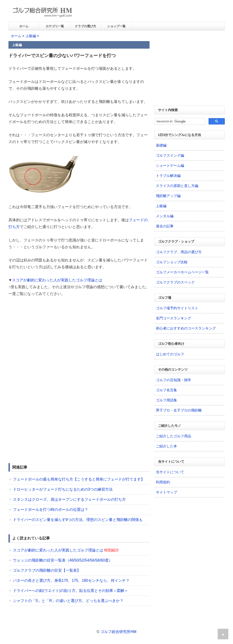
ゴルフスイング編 (170, 155)
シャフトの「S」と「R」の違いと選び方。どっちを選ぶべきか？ (68, 601)
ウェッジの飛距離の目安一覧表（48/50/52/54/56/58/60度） (63, 560)
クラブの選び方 (85, 26)
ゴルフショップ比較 (172, 262)
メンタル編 (165, 216)
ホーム (24, 26)
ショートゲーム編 (170, 165)
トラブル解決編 (168, 176)
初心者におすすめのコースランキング (186, 328)
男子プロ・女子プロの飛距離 (179, 410)
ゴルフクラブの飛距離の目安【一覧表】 (47, 570)
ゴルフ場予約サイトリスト (177, 308)
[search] (179, 121)
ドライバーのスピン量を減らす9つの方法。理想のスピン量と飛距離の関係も (78, 520)
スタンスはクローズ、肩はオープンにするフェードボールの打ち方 (69, 499)
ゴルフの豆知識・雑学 (174, 380)
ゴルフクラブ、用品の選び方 (179, 252)
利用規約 (163, 482)
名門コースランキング (174, 318)
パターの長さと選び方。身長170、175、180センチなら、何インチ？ (71, 580)
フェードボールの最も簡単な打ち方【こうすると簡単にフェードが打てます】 (79, 479)
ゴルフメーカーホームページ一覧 (182, 272)
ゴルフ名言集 (166, 390)
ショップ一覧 (116, 26)
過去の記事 (165, 226)
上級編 (31, 36)
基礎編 (161, 145)
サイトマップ (166, 492)
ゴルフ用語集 (166, 400)
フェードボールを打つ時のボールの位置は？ (51, 510)
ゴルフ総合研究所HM (118, 632)
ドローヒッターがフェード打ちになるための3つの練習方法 (63, 489)
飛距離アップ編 (168, 196)
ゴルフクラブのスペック (175, 282)
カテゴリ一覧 (55, 26)
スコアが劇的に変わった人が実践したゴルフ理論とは (57, 280)
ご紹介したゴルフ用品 (174, 436)
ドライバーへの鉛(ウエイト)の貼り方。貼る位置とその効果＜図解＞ (71, 591)
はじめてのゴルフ (170, 354)
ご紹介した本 (166, 446)
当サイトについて (170, 472)
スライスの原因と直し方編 (177, 186)
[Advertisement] (48, 336)
